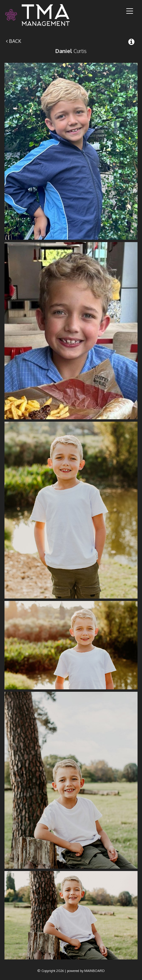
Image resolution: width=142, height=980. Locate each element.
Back (14, 41)
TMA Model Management (45, 15)
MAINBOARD (95, 971)
